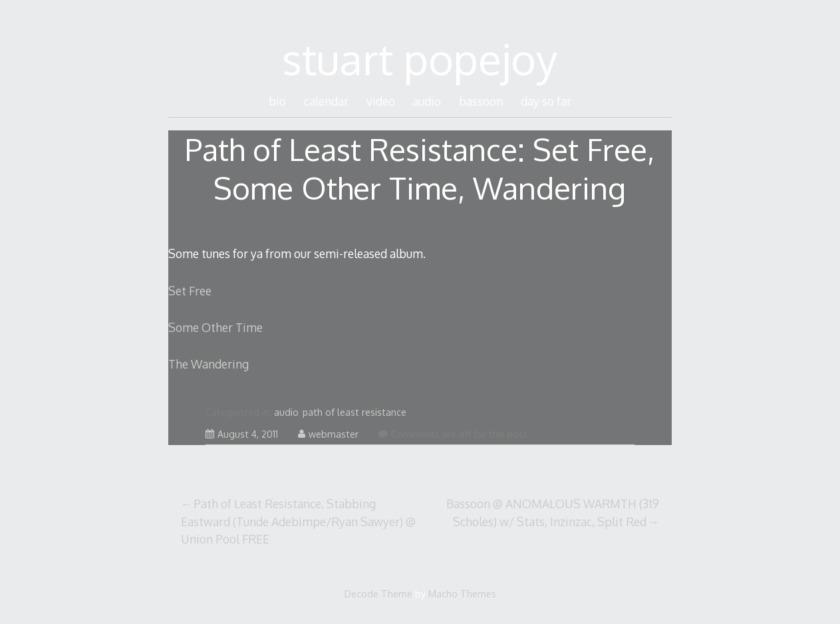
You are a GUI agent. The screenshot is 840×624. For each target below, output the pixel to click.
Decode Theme (378, 593)
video (381, 101)
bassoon (481, 101)
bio (277, 101)
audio (427, 101)
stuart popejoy (420, 58)
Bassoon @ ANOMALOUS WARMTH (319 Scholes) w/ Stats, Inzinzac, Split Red (553, 512)
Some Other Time (215, 327)
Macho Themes (462, 593)
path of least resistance (354, 412)
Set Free (190, 291)
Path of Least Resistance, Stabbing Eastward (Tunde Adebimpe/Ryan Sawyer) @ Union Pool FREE (298, 521)
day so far (546, 101)
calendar (326, 101)
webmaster (328, 434)
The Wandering (209, 364)
